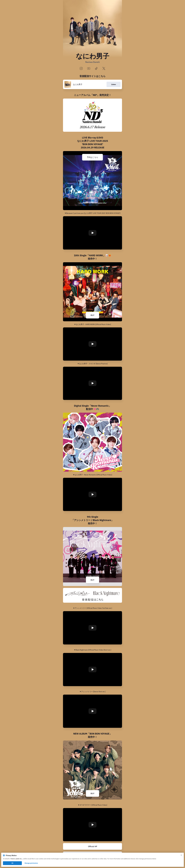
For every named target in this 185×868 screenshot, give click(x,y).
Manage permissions (31, 863)
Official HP (93, 846)
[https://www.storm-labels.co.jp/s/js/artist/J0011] (92, 846)
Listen (114, 84)
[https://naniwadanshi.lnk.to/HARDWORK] (92, 292)
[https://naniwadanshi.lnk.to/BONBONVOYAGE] (92, 770)
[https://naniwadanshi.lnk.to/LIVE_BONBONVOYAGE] (92, 181)
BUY (92, 315)
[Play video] (92, 233)
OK (12, 863)
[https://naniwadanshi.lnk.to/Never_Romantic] (92, 442)
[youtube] (89, 69)
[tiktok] (96, 69)
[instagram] (81, 69)
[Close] (181, 855)
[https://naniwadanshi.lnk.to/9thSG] (92, 595)
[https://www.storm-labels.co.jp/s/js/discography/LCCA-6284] (92, 115)
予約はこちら (92, 157)
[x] (104, 69)
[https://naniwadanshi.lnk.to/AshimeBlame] (92, 557)
